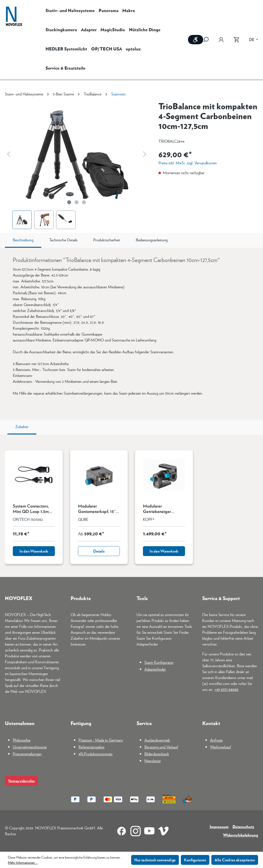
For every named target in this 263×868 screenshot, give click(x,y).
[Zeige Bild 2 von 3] (77, 202)
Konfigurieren (195, 860)
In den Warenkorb (34, 551)
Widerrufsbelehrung (241, 835)
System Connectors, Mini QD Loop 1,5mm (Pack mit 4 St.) (32, 509)
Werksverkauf (221, 747)
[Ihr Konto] (221, 40)
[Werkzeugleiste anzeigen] (196, 40)
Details (99, 551)
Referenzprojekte (91, 747)
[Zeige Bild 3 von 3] (84, 202)
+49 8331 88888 (226, 689)
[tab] (23, 240)
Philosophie (22, 740)
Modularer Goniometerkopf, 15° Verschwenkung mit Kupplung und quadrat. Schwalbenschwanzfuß (99, 509)
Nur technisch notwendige (155, 860)
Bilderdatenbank (157, 754)
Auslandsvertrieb (157, 740)
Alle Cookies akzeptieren (235, 860)
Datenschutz (243, 827)
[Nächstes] (145, 154)
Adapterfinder (155, 669)
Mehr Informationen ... (23, 862)
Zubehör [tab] (22, 426)
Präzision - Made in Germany (101, 740)
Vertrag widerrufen (21, 781)
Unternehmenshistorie (30, 747)
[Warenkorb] (236, 40)
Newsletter (153, 761)
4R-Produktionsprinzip (95, 754)
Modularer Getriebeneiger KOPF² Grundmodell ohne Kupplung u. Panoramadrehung (162, 509)
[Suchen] (208, 40)
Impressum (219, 827)
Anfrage (216, 740)
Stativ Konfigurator (159, 662)
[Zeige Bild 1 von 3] (69, 202)
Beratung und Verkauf (161, 747)
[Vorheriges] (9, 154)
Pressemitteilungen (27, 754)
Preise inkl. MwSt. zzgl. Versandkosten (188, 163)
